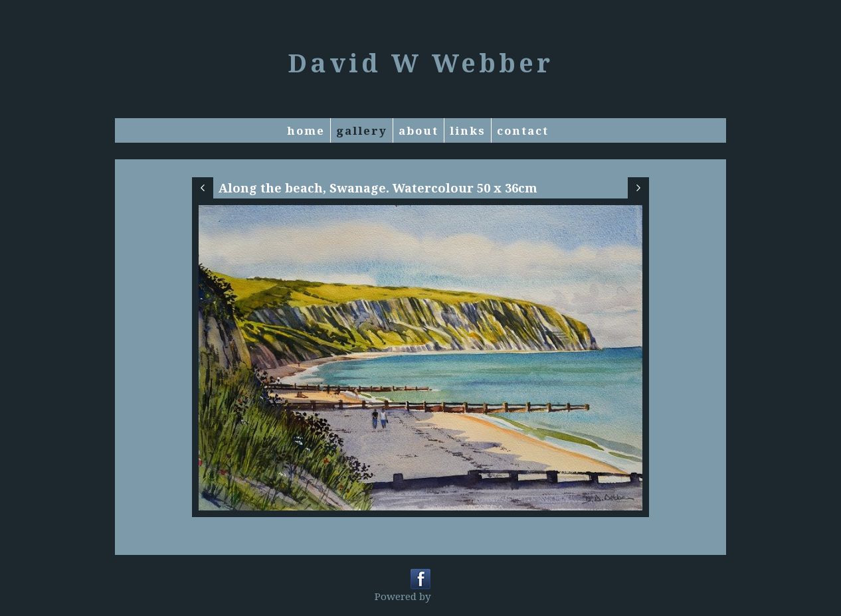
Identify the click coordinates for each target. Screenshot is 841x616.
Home (306, 130)
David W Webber (420, 62)
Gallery (362, 130)
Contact (523, 130)
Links (468, 130)
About (419, 130)
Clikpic (450, 596)
